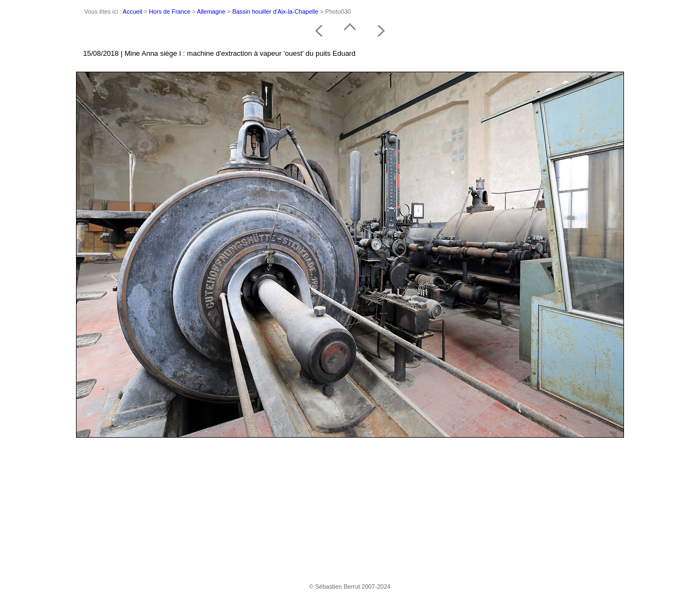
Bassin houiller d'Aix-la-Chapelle (275, 11)
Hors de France (170, 11)
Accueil (132, 11)
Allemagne (211, 11)
